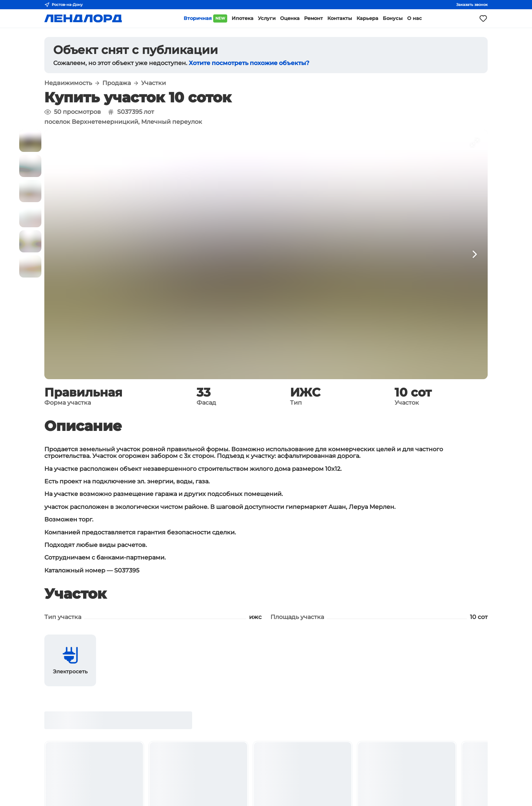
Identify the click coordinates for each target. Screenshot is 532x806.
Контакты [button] (340, 18)
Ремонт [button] (313, 18)
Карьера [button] (367, 18)
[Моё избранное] (483, 18)
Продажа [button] (117, 83)
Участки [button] (154, 83)
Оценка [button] (290, 18)
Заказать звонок (472, 5)
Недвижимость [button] (68, 83)
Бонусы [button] (393, 18)
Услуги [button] (267, 18)
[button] (30, 141)
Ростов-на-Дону (64, 5)
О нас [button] (415, 18)
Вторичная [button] (205, 18)
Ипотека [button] (243, 18)
